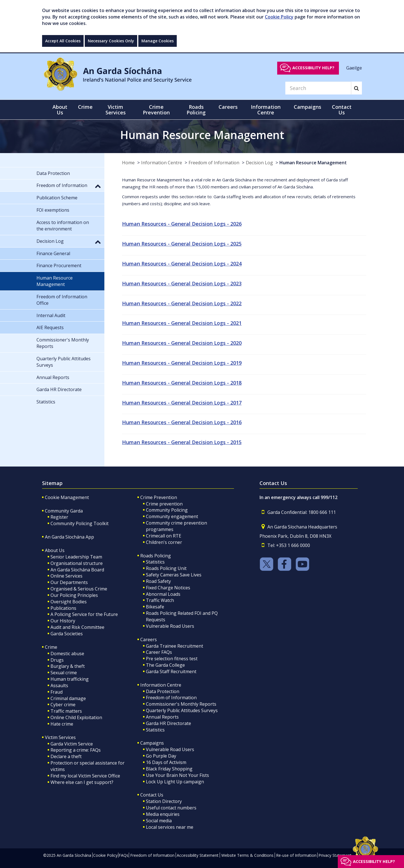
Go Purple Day (161, 756)
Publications (63, 608)
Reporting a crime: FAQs (76, 750)
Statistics (155, 562)
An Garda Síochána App (69, 537)
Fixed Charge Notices (168, 588)
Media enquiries (163, 814)
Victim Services (60, 737)
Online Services (66, 576)
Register (59, 517)
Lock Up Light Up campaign (175, 782)
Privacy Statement (335, 855)
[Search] (318, 88)
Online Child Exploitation (76, 717)
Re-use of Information (296, 855)
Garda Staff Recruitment (171, 671)
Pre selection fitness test (172, 659)
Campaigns (152, 743)
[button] (98, 186)
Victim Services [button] (116, 110)
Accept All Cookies (63, 41)
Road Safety (158, 581)
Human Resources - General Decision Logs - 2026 (182, 224)
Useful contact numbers (171, 808)
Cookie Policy (279, 17)
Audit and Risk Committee (77, 627)
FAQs (124, 855)
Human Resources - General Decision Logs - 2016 (182, 422)
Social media (159, 821)
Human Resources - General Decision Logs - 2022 (182, 303)
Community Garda (64, 511)
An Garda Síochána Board (77, 570)
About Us (55, 550)
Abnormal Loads (163, 594)
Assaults (59, 685)
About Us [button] (60, 110)
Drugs (57, 660)
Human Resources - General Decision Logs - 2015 (182, 442)
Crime (51, 647)
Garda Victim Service (72, 744)
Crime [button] (85, 107)
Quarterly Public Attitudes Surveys (182, 710)
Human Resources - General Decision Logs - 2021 (182, 323)
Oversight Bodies (69, 602)
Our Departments (69, 582)
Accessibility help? (313, 68)
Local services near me (170, 827)
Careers (149, 640)
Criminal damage (68, 698)
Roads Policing (156, 556)
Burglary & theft (68, 666)
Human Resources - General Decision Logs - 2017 (182, 403)
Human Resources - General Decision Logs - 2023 (182, 283)
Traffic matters (66, 711)
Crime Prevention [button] (156, 110)
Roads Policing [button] (196, 110)
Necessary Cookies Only (111, 41)
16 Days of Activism (166, 762)
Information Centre (162, 163)
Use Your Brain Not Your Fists (177, 775)
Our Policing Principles (74, 595)
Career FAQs (159, 652)
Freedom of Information (214, 163)
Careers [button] (228, 107)
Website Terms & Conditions (247, 855)
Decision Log (259, 163)
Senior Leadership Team (76, 557)
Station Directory (164, 801)
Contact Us (152, 795)
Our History (63, 621)
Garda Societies (67, 634)
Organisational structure (77, 563)
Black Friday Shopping (169, 769)
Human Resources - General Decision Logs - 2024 (182, 264)
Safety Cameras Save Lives (174, 575)
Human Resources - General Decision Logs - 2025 (182, 244)
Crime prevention (164, 504)
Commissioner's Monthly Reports (181, 704)
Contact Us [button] (342, 110)
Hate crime (62, 724)
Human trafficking (70, 679)
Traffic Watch (160, 600)
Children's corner (164, 542)
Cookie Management (67, 497)
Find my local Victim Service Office (85, 776)
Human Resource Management (313, 163)
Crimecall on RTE (164, 536)
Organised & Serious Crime (79, 589)
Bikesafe (155, 607)
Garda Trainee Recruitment (175, 646)
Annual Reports (162, 717)
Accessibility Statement (198, 855)
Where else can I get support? (82, 782)
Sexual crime (64, 673)
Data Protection (163, 691)
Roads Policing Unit (166, 568)
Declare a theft (66, 756)
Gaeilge (354, 68)
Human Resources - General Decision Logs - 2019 (182, 363)
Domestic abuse (67, 654)
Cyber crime (63, 705)
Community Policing (167, 510)
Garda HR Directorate (168, 723)
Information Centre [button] (266, 110)
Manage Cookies (158, 41)
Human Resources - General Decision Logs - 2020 (182, 343)
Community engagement (172, 516)
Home (128, 163)
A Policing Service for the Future (84, 614)
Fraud (57, 692)
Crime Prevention (159, 497)
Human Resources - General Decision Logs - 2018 (182, 383)
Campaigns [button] (307, 107)
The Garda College (165, 665)
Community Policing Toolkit (80, 523)
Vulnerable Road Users (170, 626)
